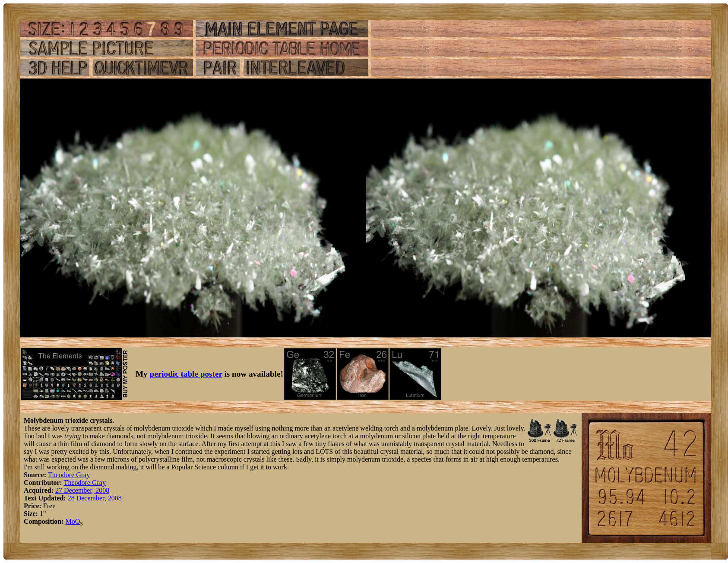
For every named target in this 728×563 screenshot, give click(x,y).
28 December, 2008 (95, 498)
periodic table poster (186, 374)
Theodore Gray (69, 475)
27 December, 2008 (82, 490)
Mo (70, 521)
